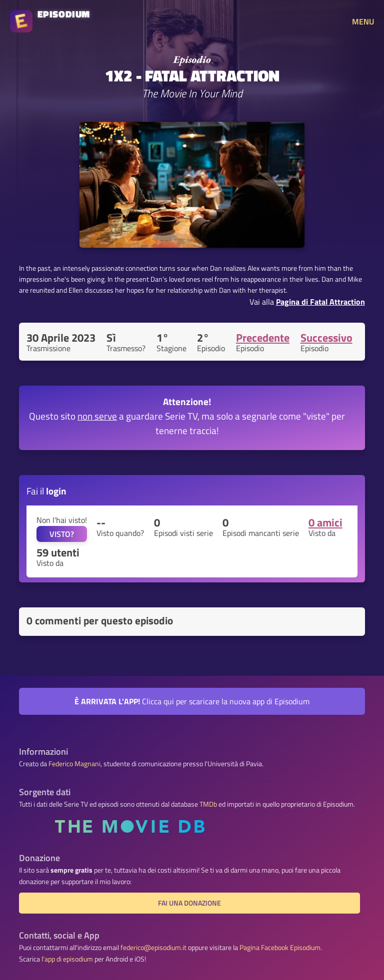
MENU (363, 21)
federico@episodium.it (153, 948)
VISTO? (62, 534)
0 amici (325, 522)
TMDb (208, 804)
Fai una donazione (189, 903)
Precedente (263, 338)
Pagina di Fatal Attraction (320, 302)
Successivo (326, 338)
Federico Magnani (74, 764)
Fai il (46, 491)
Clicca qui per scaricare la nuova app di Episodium (192, 701)
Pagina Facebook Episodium (280, 948)
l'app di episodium (67, 959)
